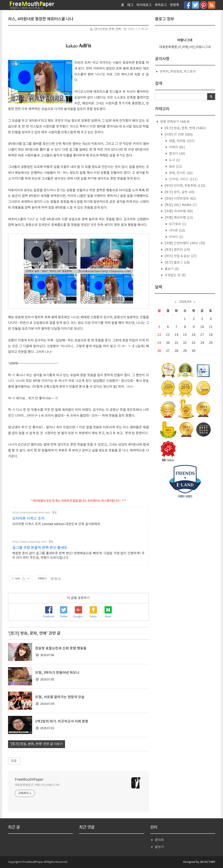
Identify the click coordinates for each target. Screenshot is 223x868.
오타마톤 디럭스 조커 (28, 519)
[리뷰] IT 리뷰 (178, 135)
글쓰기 (159, 847)
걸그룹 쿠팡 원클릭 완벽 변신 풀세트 (40, 548)
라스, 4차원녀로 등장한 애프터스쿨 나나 (41, 19)
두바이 (176, 237)
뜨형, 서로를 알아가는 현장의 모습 (60, 697)
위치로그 (161, 5)
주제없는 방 (175, 275)
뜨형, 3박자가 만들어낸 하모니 (57, 673)
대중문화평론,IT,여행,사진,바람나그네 (37, 785)
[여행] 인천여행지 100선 (184, 243)
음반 (175, 167)
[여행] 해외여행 (178, 218)
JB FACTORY (207, 862)
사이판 (177, 231)
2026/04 (185, 302)
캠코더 (177, 154)
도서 (174, 160)
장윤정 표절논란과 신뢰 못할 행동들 (61, 648)
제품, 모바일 (181, 141)
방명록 (175, 5)
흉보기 (171, 269)
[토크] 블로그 (177, 263)
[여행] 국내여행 (178, 211)
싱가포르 (177, 224)
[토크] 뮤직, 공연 (179, 192)
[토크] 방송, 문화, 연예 (108, 29)
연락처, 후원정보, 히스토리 (178, 72)
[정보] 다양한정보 (180, 199)
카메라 (177, 147)
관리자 (159, 840)
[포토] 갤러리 (177, 250)
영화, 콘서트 (180, 173)
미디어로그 (144, 5)
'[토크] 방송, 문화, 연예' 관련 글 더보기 (37, 744)
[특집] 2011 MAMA (180, 205)
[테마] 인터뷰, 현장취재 (185, 186)
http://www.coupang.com (29, 542)
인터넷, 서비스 (183, 179)
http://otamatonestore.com (31, 513)
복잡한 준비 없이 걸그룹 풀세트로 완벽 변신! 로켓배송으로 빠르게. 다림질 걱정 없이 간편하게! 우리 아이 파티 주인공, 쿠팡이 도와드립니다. (78, 556)
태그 (130, 5)
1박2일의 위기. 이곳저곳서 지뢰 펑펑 (62, 722)
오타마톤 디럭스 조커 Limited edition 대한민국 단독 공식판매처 (56, 524)
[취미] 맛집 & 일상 (180, 256)
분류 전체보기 (175, 122)
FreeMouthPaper (29, 780)
